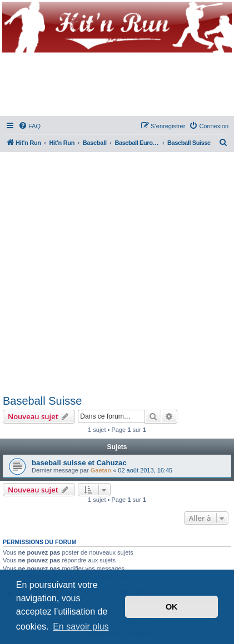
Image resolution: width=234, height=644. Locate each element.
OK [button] (172, 607)
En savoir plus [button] (81, 627)
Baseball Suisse (42, 401)
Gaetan (101, 470)
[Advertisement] (117, 271)
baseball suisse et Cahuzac (79, 463)
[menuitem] (29, 126)
